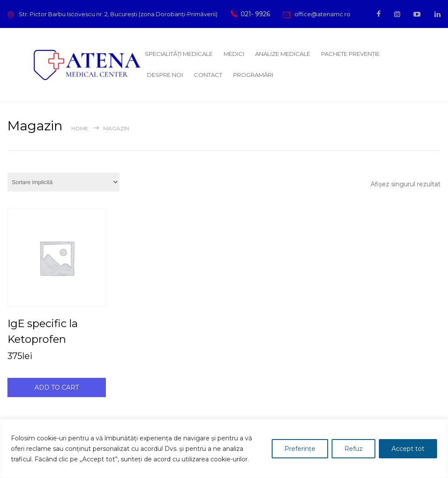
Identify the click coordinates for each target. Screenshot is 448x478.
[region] (224, 448)
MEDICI (234, 54)
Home (80, 128)
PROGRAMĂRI (253, 75)
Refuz (353, 449)
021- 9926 (254, 14)
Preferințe (300, 449)
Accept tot (408, 449)
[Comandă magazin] (63, 182)
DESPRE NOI (165, 75)
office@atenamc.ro (322, 14)
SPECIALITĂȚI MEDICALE (179, 54)
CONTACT (208, 75)
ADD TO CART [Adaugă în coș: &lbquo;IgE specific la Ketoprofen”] (57, 387)
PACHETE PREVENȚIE (350, 54)
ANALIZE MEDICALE (283, 54)
